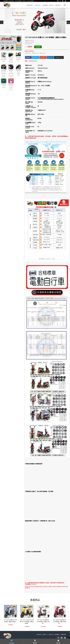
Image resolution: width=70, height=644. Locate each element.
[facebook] (60, 1)
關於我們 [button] (59, 5)
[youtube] (63, 1)
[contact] (65, 1)
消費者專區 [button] (30, 5)
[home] (58, 1)
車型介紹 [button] (38, 5)
